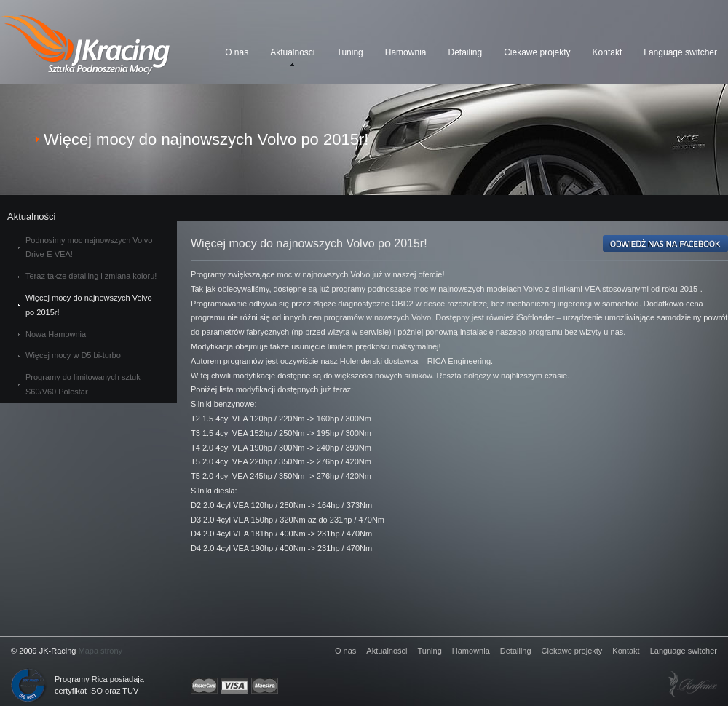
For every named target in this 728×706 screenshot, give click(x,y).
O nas (237, 52)
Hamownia (406, 52)
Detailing (465, 52)
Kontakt (608, 52)
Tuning (350, 52)
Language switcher (680, 52)
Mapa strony (101, 651)
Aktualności (292, 52)
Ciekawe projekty (537, 52)
